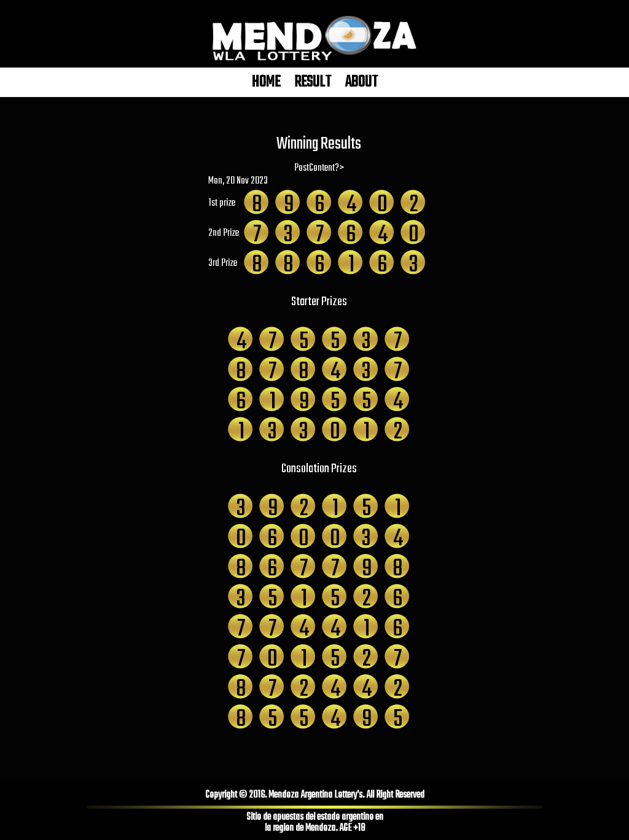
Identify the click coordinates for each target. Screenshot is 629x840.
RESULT (313, 82)
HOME (266, 82)
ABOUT (361, 82)
